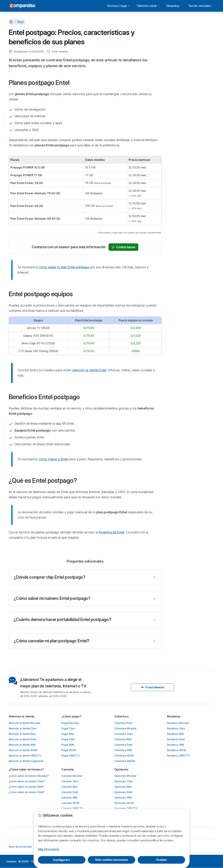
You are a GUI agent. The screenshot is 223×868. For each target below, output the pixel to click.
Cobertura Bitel (123, 739)
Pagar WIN (68, 745)
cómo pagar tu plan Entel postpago (64, 267)
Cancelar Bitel (69, 787)
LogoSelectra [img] (11, 862)
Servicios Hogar (118, 6)
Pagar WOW (69, 750)
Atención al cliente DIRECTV (25, 756)
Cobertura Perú (123, 723)
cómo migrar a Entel (53, 459)
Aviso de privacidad (20, 847)
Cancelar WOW (70, 803)
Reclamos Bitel (176, 734)
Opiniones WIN (123, 798)
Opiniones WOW (124, 803)
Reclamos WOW (177, 750)
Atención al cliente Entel (22, 739)
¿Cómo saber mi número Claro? (27, 781)
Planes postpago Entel (183, 28)
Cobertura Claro (124, 734)
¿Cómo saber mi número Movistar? (29, 776)
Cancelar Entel (70, 792)
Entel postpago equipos (184, 34)
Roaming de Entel (111, 532)
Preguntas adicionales (183, 54)
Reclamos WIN (175, 745)
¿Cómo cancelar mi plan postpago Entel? (52, 641)
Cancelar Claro (70, 781)
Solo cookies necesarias (112, 860)
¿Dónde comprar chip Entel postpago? (50, 577)
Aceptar (161, 860)
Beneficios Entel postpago (186, 41)
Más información (49, 849)
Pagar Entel (68, 739)
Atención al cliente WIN (22, 745)
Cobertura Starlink (125, 761)
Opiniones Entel (123, 792)
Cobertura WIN (123, 750)
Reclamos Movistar (178, 723)
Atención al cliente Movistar (25, 723)
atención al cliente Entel (89, 370)
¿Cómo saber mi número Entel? (27, 792)
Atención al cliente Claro (23, 728)
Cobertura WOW (124, 756)
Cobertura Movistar (125, 728)
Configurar (62, 860)
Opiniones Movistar (125, 776)
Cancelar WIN (69, 798)
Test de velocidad (200, 6)
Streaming (174, 6)
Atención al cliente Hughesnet (26, 761)
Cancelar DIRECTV (72, 808)
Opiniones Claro (124, 781)
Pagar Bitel (68, 734)
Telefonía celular (148, 6)
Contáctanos (123, 247)
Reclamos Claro (176, 728)
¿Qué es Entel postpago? (185, 47)
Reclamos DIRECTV (178, 756)
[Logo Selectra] (22, 6)
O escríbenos (153, 687)
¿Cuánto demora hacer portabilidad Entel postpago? (62, 620)
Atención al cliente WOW (23, 750)
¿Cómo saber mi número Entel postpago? (52, 598)
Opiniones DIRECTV (126, 808)
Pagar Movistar (70, 723)
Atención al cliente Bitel (22, 734)
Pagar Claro (68, 728)
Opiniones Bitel (123, 787)
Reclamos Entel (176, 739)
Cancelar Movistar (72, 776)
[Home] (12, 22)
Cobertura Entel (123, 745)
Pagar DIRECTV (71, 756)
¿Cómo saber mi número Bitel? (26, 787)
